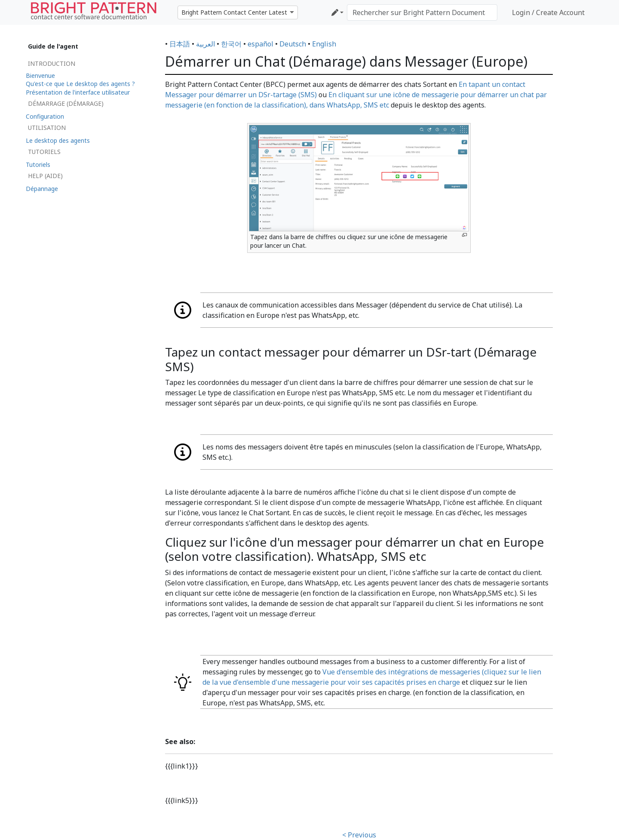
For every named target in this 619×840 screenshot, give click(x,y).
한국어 (231, 44)
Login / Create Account (548, 12)
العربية (205, 44)
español (260, 44)
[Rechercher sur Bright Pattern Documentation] (422, 12)
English (324, 44)
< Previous (359, 835)
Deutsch (293, 44)
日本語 (180, 44)
